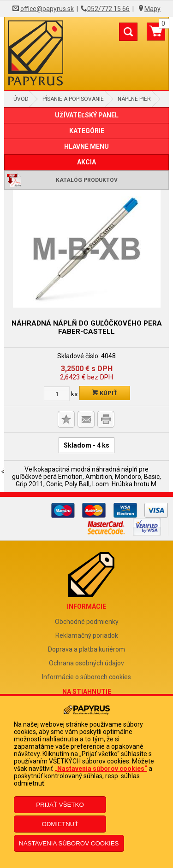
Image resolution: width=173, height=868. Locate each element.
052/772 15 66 (108, 9)
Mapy (152, 9)
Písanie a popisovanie (73, 99)
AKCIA (86, 162)
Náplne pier (134, 99)
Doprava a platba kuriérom (86, 649)
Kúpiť (105, 393)
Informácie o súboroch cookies (86, 677)
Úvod (21, 99)
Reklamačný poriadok (87, 635)
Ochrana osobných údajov (86, 663)
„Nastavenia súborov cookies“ (101, 769)
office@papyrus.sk (47, 9)
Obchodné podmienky (87, 622)
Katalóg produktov (87, 180)
